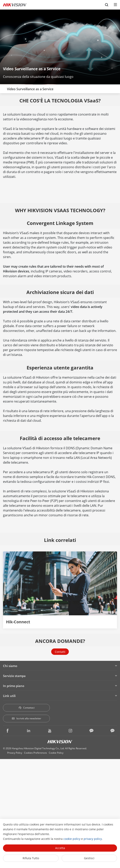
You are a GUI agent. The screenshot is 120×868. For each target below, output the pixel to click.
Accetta (60, 848)
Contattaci (26, 708)
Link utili (9, 696)
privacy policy (93, 839)
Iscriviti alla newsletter (26, 718)
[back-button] (4, 88)
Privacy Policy (15, 753)
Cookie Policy (56, 753)
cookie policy (72, 839)
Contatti (60, 652)
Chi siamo (10, 666)
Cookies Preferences (35, 753)
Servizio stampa (14, 676)
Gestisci (89, 858)
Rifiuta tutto (31, 858)
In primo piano (14, 686)
